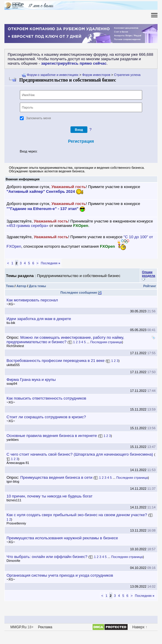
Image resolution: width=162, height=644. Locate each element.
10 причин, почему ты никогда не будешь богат (49, 496)
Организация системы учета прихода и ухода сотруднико (60, 575)
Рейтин (150, 286)
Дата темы (37, 286)
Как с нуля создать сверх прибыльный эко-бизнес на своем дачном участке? (77, 515)
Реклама (45, 627)
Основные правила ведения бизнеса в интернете (52, 436)
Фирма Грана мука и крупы (31, 380)
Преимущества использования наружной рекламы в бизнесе (62, 538)
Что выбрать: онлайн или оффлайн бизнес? (47, 557)
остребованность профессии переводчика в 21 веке (56, 361)
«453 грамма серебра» (27, 226)
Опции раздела (149, 274)
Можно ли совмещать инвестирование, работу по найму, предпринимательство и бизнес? (65, 340)
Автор (21, 286)
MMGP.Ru (18, 627)
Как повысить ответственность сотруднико (46, 398)
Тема (10, 286)
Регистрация (81, 141)
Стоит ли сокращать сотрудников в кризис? (46, 417)
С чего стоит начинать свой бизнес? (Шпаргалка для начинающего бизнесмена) (80, 454)
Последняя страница (106, 342)
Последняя (50, 263)
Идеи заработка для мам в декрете (39, 319)
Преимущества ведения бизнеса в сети (56, 477)
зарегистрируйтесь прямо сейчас (74, 63)
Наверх (138, 627)
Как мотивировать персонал (32, 300)
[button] (42, 152)
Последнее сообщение (79, 292)
